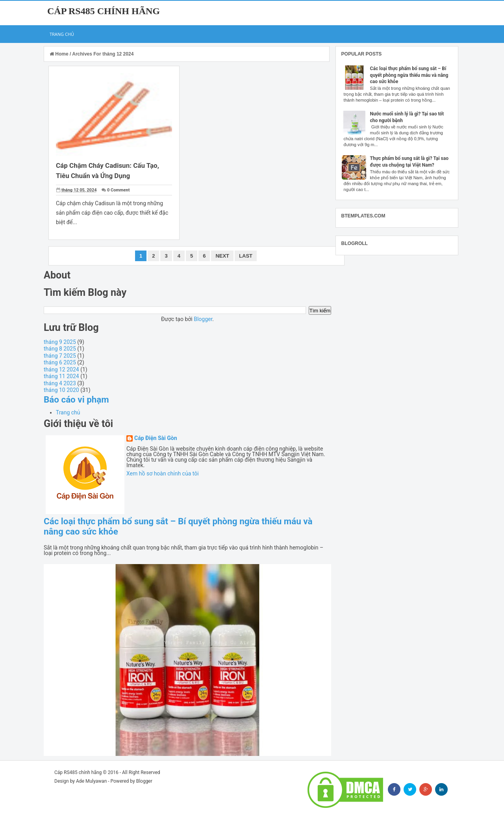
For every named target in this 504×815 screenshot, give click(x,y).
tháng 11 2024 (61, 376)
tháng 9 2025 (60, 342)
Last (246, 256)
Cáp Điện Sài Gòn (156, 438)
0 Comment (118, 190)
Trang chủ (62, 34)
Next (222, 256)
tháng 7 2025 (60, 356)
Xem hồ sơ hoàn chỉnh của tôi (163, 473)
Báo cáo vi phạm (76, 399)
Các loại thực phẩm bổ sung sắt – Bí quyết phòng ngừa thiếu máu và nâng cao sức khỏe (409, 75)
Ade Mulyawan (91, 781)
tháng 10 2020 (61, 390)
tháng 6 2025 (60, 362)
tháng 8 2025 (60, 349)
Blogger (203, 319)
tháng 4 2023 (60, 383)
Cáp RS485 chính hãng (104, 11)
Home (60, 54)
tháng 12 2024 (61, 369)
